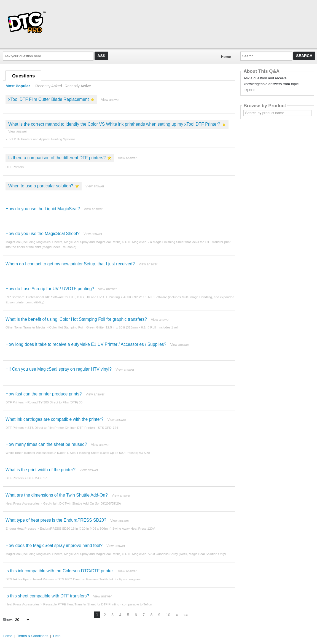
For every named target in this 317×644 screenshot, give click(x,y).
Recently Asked (49, 86)
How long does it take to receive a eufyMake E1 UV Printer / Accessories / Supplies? (86, 344)
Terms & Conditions (33, 636)
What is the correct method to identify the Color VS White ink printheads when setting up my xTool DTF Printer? (114, 124)
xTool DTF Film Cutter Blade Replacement (49, 99)
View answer (110, 100)
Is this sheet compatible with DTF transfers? (47, 596)
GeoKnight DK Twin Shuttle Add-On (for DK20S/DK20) (82, 503)
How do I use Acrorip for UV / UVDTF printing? (50, 289)
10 (168, 615)
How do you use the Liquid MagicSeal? (43, 209)
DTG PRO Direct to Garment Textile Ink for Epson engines (99, 579)
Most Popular (18, 86)
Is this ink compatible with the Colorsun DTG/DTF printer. (60, 571)
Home (226, 57)
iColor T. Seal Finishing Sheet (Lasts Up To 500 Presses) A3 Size (104, 453)
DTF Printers (15, 167)
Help (57, 636)
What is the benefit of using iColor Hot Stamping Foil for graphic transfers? (76, 319)
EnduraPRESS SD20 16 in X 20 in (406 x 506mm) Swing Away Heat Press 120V (97, 528)
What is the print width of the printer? (41, 470)
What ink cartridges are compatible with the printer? (54, 419)
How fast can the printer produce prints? (44, 394)
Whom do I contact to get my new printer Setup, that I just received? (70, 264)
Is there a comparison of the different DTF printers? (57, 158)
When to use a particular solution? (41, 186)
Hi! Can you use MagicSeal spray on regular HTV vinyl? (59, 369)
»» (186, 615)
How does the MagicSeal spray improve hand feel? (54, 545)
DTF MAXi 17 (37, 478)
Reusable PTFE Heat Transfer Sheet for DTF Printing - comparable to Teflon (98, 604)
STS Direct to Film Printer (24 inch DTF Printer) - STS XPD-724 (73, 428)
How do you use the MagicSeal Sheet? (43, 234)
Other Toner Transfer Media (25, 327)
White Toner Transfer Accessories (29, 453)
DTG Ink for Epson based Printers (30, 579)
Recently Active (78, 86)
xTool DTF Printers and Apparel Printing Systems (40, 139)
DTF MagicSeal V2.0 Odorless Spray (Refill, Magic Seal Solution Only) (176, 554)
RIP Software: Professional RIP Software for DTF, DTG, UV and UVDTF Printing (63, 297)
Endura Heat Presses (21, 528)
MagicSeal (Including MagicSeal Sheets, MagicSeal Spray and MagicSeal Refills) (63, 242)
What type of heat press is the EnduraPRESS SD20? (56, 520)
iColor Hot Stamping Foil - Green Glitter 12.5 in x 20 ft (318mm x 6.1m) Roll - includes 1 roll (113, 327)
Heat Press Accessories (22, 503)
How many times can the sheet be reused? (46, 444)
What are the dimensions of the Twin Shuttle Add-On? (57, 495)
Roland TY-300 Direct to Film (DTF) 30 (55, 402)
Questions (24, 76)
